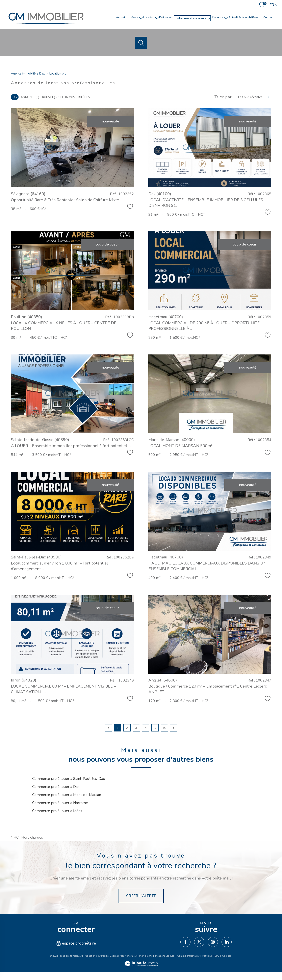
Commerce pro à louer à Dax (56, 787)
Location (149, 18)
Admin (181, 956)
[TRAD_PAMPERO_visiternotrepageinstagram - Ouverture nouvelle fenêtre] (213, 942)
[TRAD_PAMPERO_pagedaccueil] (46, 26)
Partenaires (193, 956)
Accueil (121, 18)
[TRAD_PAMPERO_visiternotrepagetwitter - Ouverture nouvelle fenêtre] (199, 942)
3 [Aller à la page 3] (136, 728)
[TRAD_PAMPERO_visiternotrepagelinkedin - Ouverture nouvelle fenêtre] (227, 942)
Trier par (223, 97)
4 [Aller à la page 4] (146, 728)
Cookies (227, 956)
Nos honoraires (128, 956)
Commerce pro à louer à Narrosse (60, 803)
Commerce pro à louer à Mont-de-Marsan (67, 795)
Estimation (166, 18)
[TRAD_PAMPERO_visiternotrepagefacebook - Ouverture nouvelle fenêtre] (185, 942)
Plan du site (146, 956)
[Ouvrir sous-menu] (141, 18)
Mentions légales (165, 956)
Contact (268, 18)
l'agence (218, 18)
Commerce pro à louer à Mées (57, 811)
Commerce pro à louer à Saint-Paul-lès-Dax (69, 779)
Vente (134, 18)
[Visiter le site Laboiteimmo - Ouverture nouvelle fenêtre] (141, 965)
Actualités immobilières (243, 18)
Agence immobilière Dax (28, 74)
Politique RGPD (211, 956)
